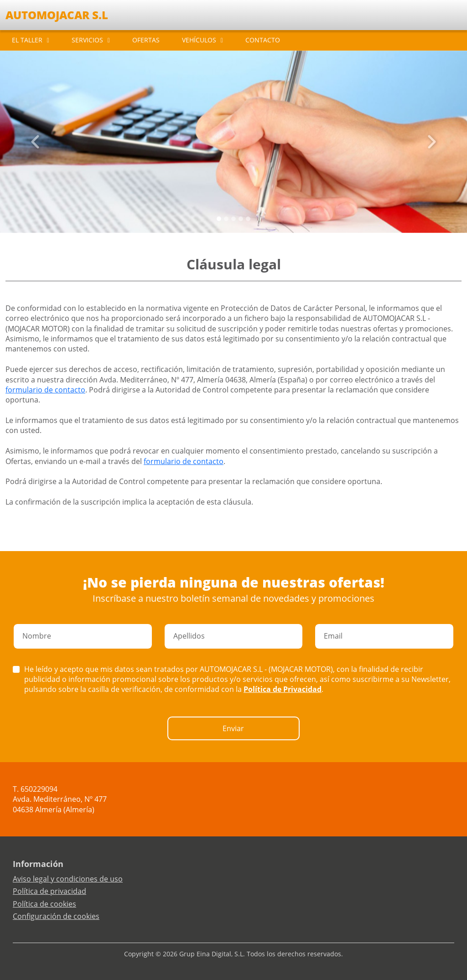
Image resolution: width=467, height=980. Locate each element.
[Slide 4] (248, 219)
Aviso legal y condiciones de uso (68, 879)
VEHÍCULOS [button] (199, 40)
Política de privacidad (49, 891)
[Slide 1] (226, 219)
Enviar (233, 728)
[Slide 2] (233, 219)
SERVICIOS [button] (87, 40)
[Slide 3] (241, 219)
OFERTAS (146, 40)
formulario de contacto (45, 390)
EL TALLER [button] (27, 40)
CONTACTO (263, 40)
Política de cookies (44, 904)
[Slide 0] (219, 219)
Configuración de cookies (56, 916)
